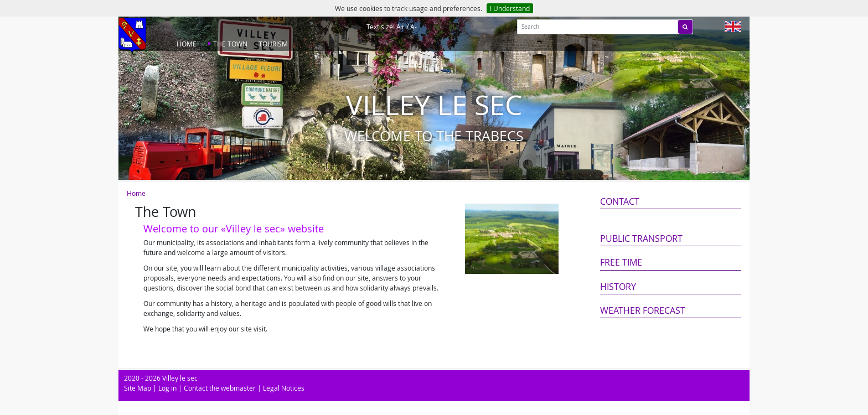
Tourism (273, 44)
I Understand (510, 8)
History (618, 287)
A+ (401, 27)
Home (187, 44)
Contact (620, 201)
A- (414, 27)
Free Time (621, 262)
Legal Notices (284, 388)
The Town (230, 44)
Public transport (641, 238)
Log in (167, 388)
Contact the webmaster (220, 388)
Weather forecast (643, 310)
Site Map (138, 388)
